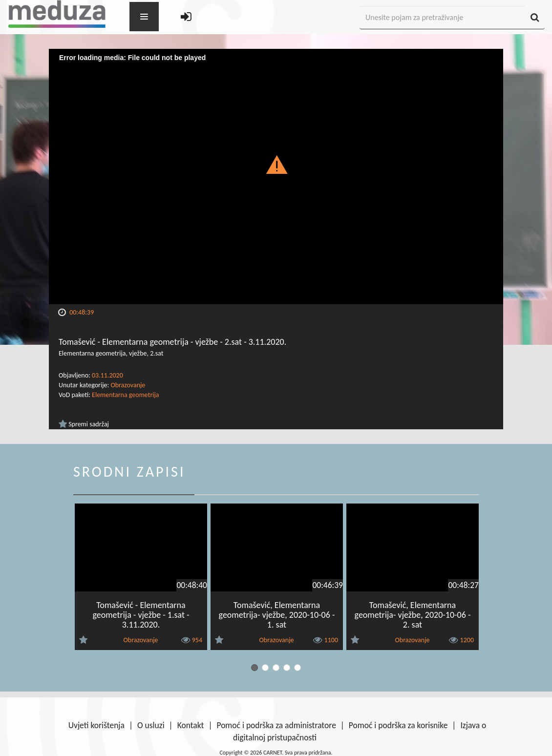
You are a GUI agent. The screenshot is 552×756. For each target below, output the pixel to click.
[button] (276, 164)
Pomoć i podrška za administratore (276, 725)
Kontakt (191, 725)
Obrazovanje (128, 385)
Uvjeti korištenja (96, 725)
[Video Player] (276, 177)
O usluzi (151, 725)
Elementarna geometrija (125, 395)
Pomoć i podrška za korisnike (398, 725)
